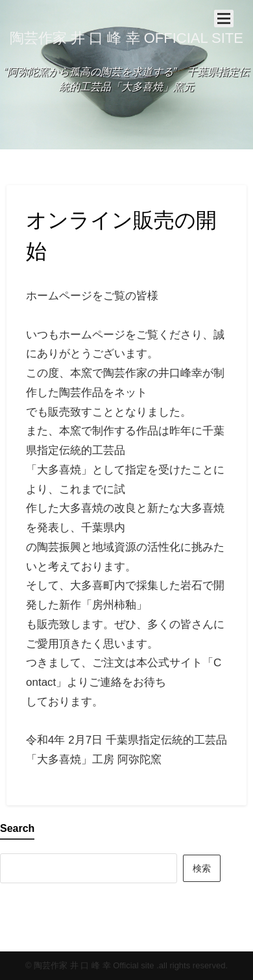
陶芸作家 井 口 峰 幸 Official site (126, 38)
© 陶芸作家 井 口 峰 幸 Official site (90, 965)
